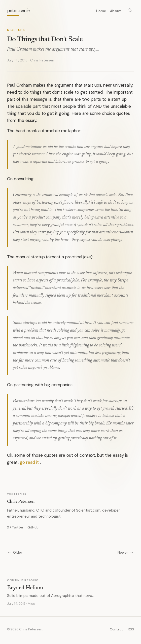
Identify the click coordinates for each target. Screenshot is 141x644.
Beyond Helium (25, 588)
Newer (126, 552)
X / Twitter (15, 527)
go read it (29, 462)
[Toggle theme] (130, 10)
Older (15, 552)
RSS (131, 629)
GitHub (33, 527)
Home (101, 11)
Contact (116, 629)
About (115, 11)
